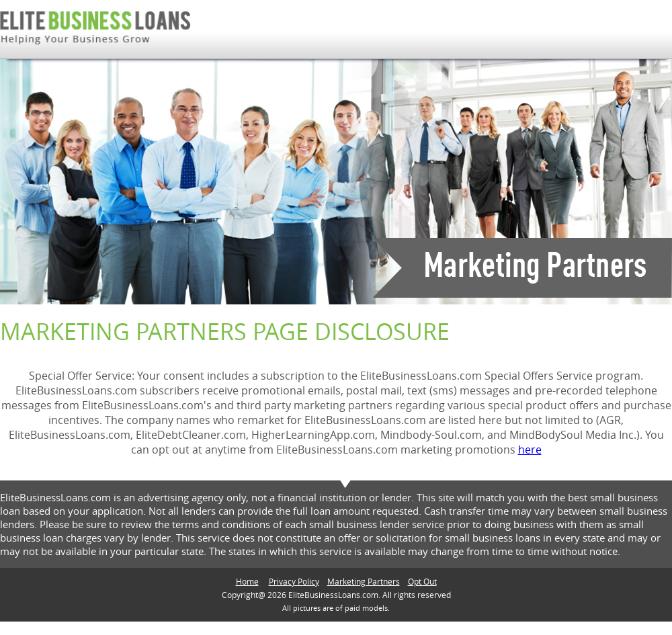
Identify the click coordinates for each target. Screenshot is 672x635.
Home (247, 581)
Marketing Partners (364, 581)
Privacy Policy (294, 581)
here (530, 450)
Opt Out (422, 581)
